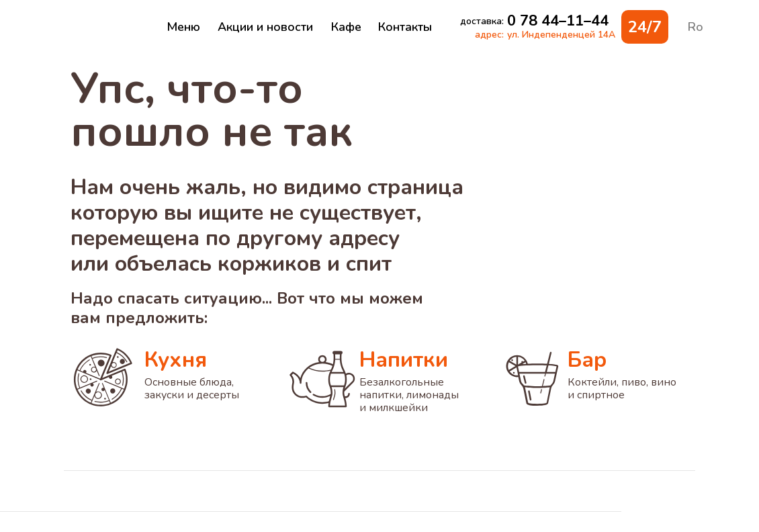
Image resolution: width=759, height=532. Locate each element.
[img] (101, 27)
